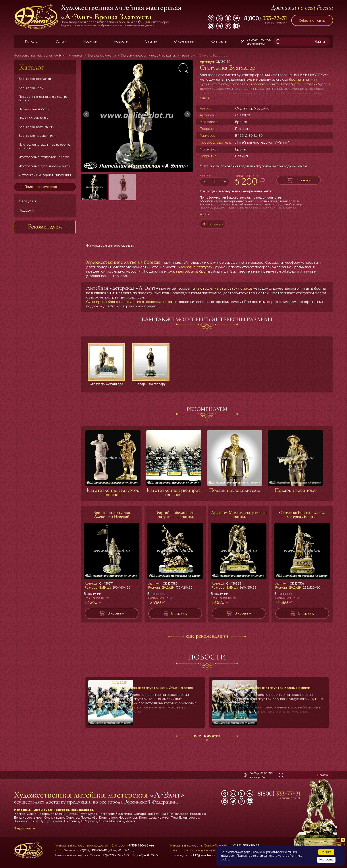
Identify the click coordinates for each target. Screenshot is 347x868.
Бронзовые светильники (37, 127)
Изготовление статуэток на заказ (44, 157)
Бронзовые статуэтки (35, 79)
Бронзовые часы (31, 88)
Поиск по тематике (36, 187)
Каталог (32, 41)
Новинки (90, 41)
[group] (137, 116)
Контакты (219, 41)
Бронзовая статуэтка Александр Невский (112, 517)
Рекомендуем (45, 226)
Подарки (26, 210)
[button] (187, 114)
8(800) (265, 18)
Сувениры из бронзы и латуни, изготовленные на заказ (132, 304)
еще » (205, 98)
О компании (184, 41)
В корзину (303, 180)
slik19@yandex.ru (202, 855)
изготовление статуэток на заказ (224, 291)
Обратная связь (312, 20)
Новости (121, 41)
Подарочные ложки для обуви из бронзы (43, 98)
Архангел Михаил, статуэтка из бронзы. (239, 517)
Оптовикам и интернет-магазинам (45, 175)
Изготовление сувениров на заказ (44, 166)
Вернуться (222, 225)
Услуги (61, 41)
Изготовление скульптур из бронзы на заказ (45, 146)
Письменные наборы (34, 109)
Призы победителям (34, 118)
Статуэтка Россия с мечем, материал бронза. (302, 517)
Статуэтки (28, 201)
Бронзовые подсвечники (37, 136)
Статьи (151, 41)
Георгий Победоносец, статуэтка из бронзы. (175, 517)
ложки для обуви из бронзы (189, 274)
